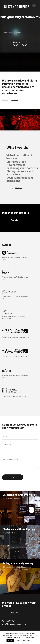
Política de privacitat (24, 640)
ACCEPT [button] (10, 641)
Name (5, 437)
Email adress (8, 444)
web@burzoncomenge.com (14, 624)
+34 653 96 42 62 (9, 621)
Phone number (8, 452)
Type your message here (12, 460)
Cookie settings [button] (29, 637)
